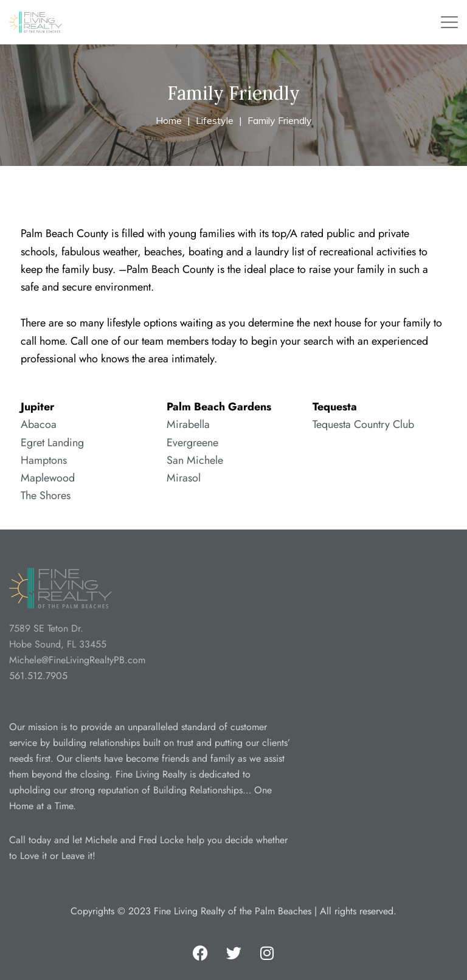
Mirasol (184, 478)
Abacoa (39, 424)
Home (169, 120)
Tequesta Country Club (363, 424)
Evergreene (192, 443)
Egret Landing (52, 443)
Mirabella (188, 424)
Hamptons (44, 460)
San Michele (195, 460)
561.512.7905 (38, 676)
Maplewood (48, 478)
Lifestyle (215, 120)
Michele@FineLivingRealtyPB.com (77, 660)
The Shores (46, 495)
